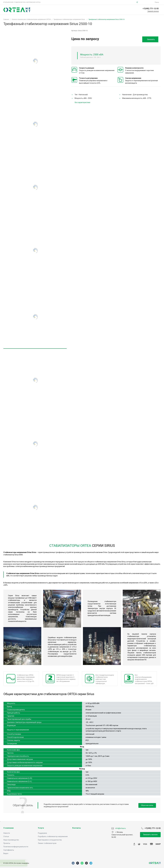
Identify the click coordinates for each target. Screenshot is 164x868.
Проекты (7, 843)
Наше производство (11, 840)
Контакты (77, 828)
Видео (6, 853)
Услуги (41, 828)
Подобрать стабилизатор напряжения (53, 836)
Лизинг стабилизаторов (47, 843)
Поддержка (42, 833)
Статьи (6, 836)
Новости (7, 833)
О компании (8, 828)
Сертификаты (9, 850)
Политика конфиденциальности (16, 847)
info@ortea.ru (147, 2)
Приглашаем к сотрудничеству (50, 840)
